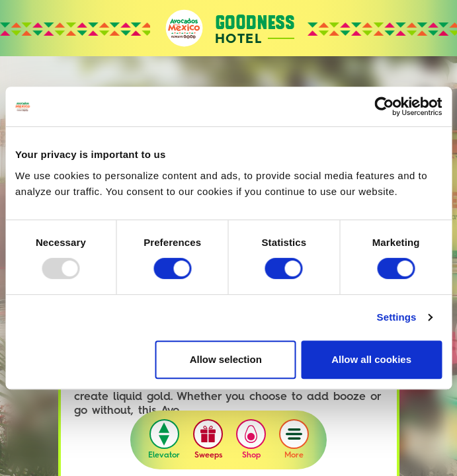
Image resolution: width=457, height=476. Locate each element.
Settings (397, 317)
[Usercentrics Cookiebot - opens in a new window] (384, 106)
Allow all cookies (371, 359)
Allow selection (226, 359)
